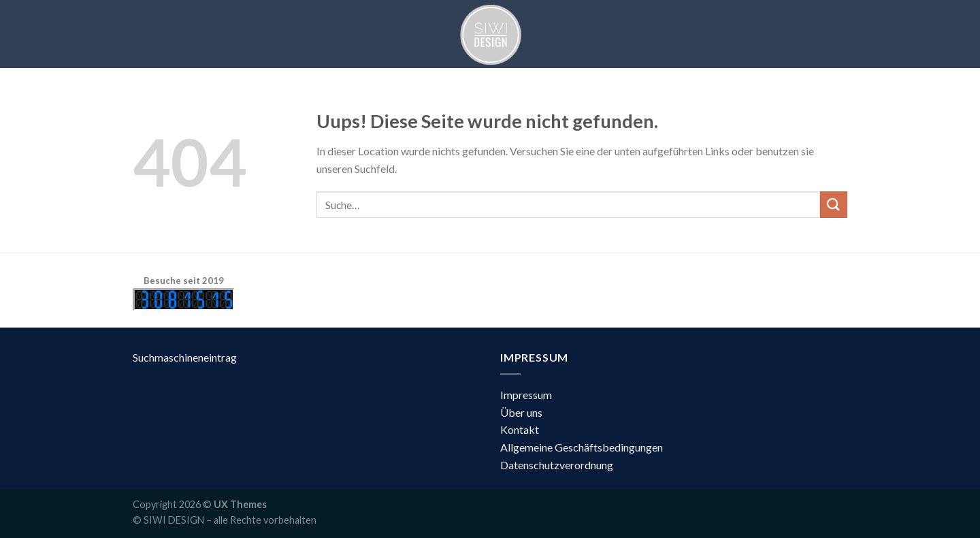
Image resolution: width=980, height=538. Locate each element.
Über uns (521, 412)
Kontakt (520, 429)
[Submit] (834, 205)
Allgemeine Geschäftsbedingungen (582, 447)
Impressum (526, 395)
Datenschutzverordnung (557, 465)
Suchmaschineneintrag (185, 357)
